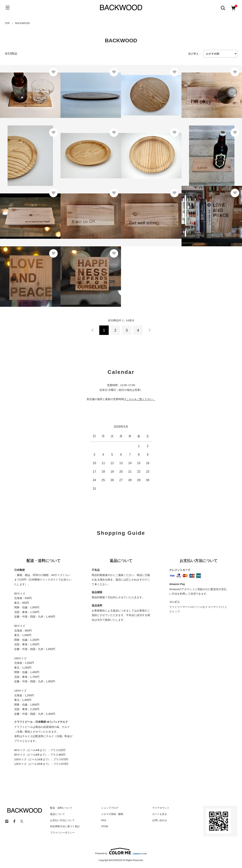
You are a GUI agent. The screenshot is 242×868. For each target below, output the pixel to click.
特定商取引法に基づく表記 (65, 826)
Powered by (121, 851)
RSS (104, 820)
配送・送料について (61, 808)
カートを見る (160, 814)
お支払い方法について (62, 820)
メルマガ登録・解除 (112, 814)
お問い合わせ (160, 820)
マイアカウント (161, 808)
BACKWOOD (22, 23)
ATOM (105, 826)
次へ (149, 330)
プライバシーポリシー (62, 833)
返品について (57, 814)
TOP (7, 23)
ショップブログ (110, 808)
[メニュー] (8, 8)
